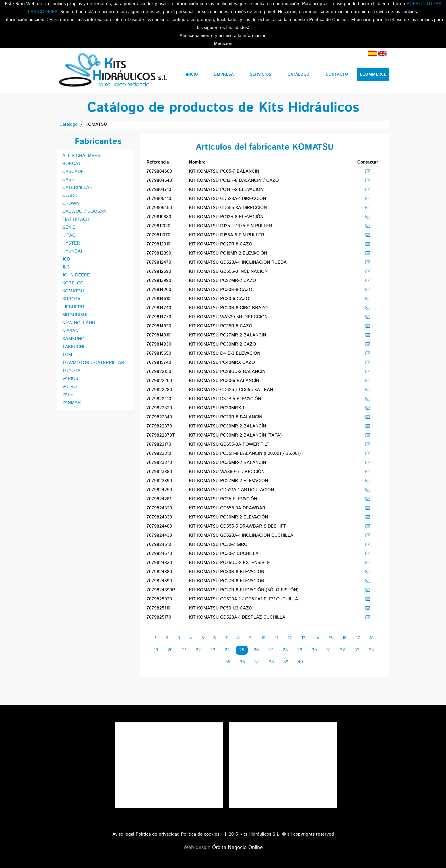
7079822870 (159, 426)
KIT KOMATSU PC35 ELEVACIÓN (223, 499)
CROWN (71, 203)
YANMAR (72, 403)
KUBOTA (71, 299)
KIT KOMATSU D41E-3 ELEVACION (225, 353)
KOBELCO (73, 283)
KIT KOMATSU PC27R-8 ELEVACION (227, 581)
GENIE (69, 227)
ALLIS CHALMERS (81, 156)
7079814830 (159, 326)
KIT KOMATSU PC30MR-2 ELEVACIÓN (228, 517)
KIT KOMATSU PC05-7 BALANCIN (224, 171)
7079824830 (159, 563)
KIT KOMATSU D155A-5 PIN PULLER (227, 235)
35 (228, 662)
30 (314, 650)
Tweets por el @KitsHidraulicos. (283, 726)
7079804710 (159, 190)
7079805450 (159, 208)
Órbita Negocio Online (238, 848)
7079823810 (159, 453)
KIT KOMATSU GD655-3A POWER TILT (229, 444)
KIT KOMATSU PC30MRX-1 (216, 408)
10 (263, 638)
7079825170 (159, 617)
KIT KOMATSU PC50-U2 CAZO (221, 608)
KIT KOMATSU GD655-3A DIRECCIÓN (228, 208)
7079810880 (159, 217)
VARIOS (70, 379)
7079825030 (159, 599)
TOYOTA (71, 371)
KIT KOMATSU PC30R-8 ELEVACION (227, 572)
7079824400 (159, 526)
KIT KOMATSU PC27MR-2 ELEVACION (228, 481)
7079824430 (159, 535)
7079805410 (159, 199)
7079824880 (159, 572)
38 (271, 662)
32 (342, 650)
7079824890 (159, 581)
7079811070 (158, 235)
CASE (68, 180)
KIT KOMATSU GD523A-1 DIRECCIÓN (227, 199)
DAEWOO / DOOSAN (84, 211)
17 (358, 638)
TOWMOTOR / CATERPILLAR (93, 363)
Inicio (192, 75)
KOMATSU (73, 291)
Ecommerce (373, 75)
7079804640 (159, 180)
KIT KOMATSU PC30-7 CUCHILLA (224, 554)
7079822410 (159, 399)
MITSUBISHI (75, 315)
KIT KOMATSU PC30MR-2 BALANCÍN (227, 426)
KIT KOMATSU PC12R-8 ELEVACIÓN (226, 217)
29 (300, 650)
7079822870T (161, 435)
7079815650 (159, 353)
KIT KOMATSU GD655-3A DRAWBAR (227, 508)
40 (300, 662)
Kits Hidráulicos (112, 70)
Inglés (382, 53)
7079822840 (159, 417)
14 (317, 638)
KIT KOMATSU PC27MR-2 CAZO (222, 281)
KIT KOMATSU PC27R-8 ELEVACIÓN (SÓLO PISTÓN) (244, 590)
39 (286, 662)
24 (227, 650)
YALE (68, 395)
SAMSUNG (73, 339)
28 (285, 650)
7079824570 (159, 554)
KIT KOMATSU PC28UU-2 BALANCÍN (227, 372)
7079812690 (159, 271)
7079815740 (159, 362)
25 (242, 650)
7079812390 (159, 253)
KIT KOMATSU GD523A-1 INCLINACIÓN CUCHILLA (241, 535)
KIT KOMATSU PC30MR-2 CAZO (222, 344)
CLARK (70, 196)
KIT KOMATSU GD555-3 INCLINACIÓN (228, 271)
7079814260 (159, 290)
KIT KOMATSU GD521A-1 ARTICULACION (231, 490)
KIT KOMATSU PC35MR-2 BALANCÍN (227, 463)
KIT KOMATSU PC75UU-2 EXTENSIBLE (229, 563)
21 (184, 650)
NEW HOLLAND (79, 323)
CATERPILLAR (77, 188)
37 (257, 662)
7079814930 (159, 344)
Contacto (337, 75)
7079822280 (159, 390)
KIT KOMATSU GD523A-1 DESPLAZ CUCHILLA (237, 617)
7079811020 (158, 226)
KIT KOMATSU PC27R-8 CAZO (221, 244)
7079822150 (159, 372)
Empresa (224, 75)
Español (372, 53)
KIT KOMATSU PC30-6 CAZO (219, 299)
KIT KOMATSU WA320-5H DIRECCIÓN (228, 317)
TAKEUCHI (73, 347)
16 (344, 638)
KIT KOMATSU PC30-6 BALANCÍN (224, 381)
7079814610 (158, 299)
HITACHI (71, 235)
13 (303, 638)
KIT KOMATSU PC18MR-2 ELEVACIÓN (228, 253)
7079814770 (159, 317)
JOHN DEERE (76, 275)
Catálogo (299, 75)
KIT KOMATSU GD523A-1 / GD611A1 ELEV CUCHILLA (243, 599)
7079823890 (159, 481)
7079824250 (159, 490)
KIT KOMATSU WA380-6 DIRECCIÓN (227, 472)
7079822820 (159, 408)
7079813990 (159, 281)
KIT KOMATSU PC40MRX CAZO (222, 362)
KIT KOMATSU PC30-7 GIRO (218, 544)
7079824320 (159, 508)
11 (276, 638)
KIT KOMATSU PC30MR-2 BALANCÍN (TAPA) (235, 435)
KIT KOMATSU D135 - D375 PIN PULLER (231, 226)
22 (198, 650)
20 (170, 650)
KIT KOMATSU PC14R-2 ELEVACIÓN (226, 190)
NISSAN (70, 331)
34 (371, 650)
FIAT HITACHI (76, 219)
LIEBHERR (73, 307)
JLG (66, 267)
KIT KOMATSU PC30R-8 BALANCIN (226, 417)
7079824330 (159, 517)
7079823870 (159, 463)
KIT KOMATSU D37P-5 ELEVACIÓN (225, 399)
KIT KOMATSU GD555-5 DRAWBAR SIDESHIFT (238, 526)
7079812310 (158, 244)
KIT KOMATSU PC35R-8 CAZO (221, 326)
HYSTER (71, 243)
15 (331, 638)
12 (290, 638)
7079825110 (158, 608)
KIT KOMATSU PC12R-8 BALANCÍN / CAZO (234, 180)
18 (372, 638)
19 (156, 650)
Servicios (261, 75)
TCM (67, 355)
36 (242, 662)
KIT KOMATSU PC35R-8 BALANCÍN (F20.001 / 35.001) (245, 453)
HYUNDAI (72, 251)
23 (213, 650)
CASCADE (73, 172)
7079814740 (159, 308)
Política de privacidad (158, 834)
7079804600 (159, 171)
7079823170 (159, 444)
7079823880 (159, 472)
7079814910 (158, 335)
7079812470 (159, 262)
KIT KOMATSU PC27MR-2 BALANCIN (227, 335)
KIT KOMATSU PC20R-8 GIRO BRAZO (228, 308)
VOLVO (70, 387)
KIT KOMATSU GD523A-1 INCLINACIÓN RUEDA (238, 262)
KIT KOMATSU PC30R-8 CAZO (221, 290)
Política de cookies (200, 834)
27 (271, 650)
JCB (66, 259)
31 (328, 650)
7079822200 (159, 381)
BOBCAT (72, 164)
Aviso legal (123, 834)
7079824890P (161, 590)
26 (256, 650)
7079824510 (159, 544)
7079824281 (159, 499)
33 (357, 650)
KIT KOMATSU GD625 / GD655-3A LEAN (231, 390)
